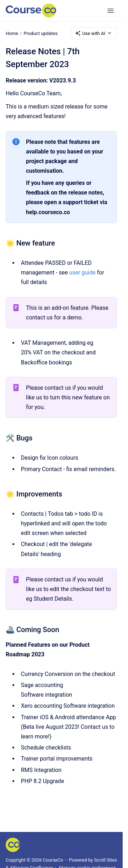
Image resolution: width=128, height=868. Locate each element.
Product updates (40, 33)
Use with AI (94, 33)
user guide (82, 272)
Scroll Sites (105, 860)
